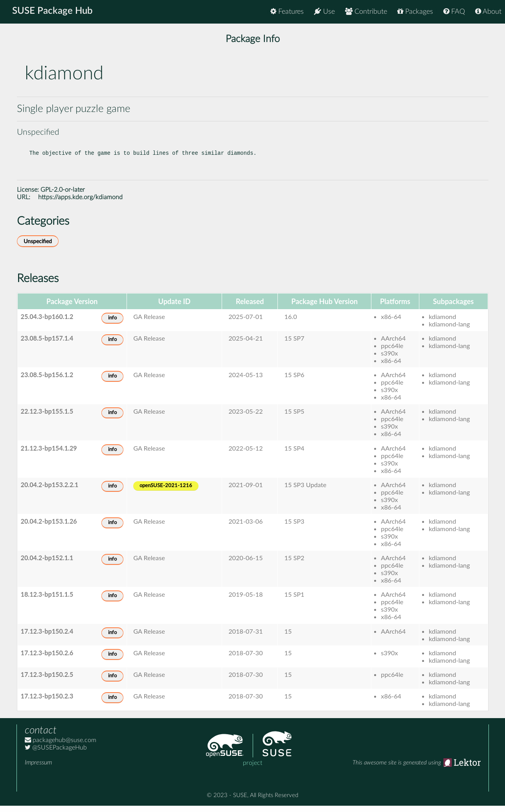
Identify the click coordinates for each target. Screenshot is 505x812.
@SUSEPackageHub (56, 754)
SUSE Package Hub (53, 12)
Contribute (366, 12)
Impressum (38, 769)
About (488, 12)
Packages (415, 12)
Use (324, 12)
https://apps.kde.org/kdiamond (80, 203)
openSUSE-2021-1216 (166, 492)
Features (287, 12)
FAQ (454, 12)
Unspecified (38, 248)
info (112, 324)
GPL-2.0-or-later (63, 196)
